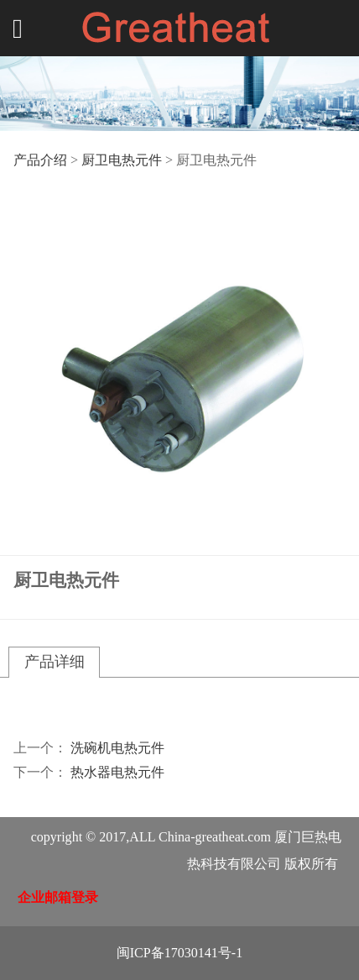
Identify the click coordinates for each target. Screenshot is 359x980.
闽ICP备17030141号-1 (179, 953)
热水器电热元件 (117, 772)
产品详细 (55, 662)
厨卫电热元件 (122, 160)
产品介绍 (40, 160)
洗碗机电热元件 (117, 748)
